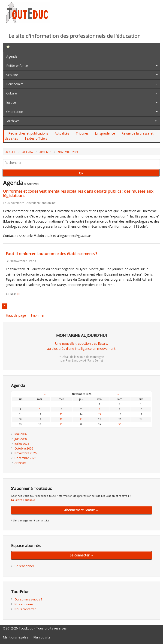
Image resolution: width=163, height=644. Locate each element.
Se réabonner (24, 566)
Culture (12, 93)
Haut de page (16, 315)
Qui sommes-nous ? (28, 599)
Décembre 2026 (25, 458)
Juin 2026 (21, 439)
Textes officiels (36, 138)
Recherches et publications (28, 133)
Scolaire (12, 75)
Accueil (11, 152)
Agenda (12, 56)
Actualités (62, 133)
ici (18, 294)
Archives (13, 121)
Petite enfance (17, 66)
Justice (11, 102)
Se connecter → (82, 555)
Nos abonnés (24, 604)
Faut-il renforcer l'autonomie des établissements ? (51, 254)
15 (100, 414)
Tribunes (82, 133)
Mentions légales (15, 637)
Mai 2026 (21, 434)
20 (61, 419)
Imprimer (38, 315)
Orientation (15, 112)
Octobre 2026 (24, 448)
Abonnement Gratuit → (81, 510)
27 (61, 424)
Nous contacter (25, 609)
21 (81, 419)
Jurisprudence (105, 133)
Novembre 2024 (68, 152)
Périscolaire (15, 84)
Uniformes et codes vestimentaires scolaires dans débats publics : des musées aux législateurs (78, 193)
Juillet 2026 (22, 444)
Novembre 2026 (26, 453)
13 (61, 414)
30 (120, 424)
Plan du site (42, 637)
